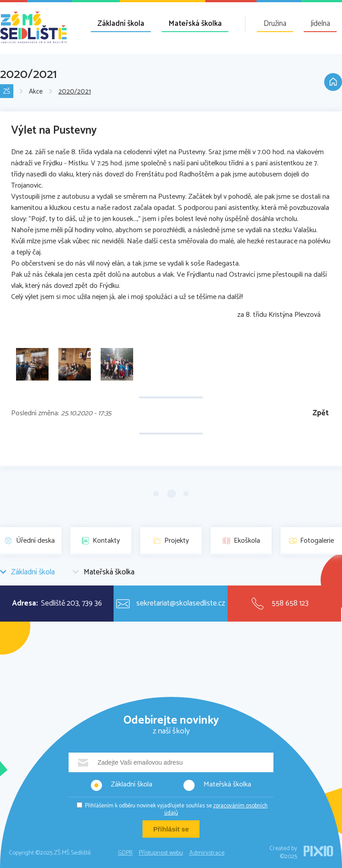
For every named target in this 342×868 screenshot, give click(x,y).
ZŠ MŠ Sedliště (33, 27)
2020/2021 (75, 92)
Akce (36, 92)
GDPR (125, 853)
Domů (333, 82)
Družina (275, 24)
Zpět (321, 413)
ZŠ (7, 92)
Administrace (207, 853)
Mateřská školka (195, 24)
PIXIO (318, 851)
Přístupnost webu (161, 853)
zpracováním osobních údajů (216, 809)
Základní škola (121, 24)
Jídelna (320, 24)
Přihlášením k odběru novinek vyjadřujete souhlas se (176, 809)
